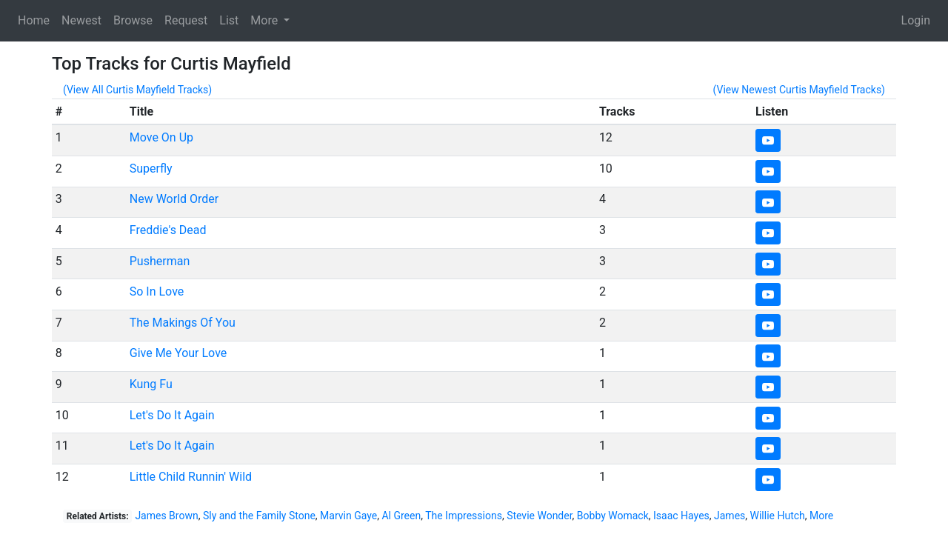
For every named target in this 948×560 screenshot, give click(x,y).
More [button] (266, 20)
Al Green (401, 516)
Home (34, 20)
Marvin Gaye (348, 516)
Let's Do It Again (172, 415)
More (821, 516)
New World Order (174, 199)
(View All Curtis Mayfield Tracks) (137, 90)
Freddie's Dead (168, 230)
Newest (81, 20)
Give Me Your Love (178, 353)
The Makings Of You (183, 323)
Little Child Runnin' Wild (191, 477)
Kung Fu (151, 384)
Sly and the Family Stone (259, 516)
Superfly (151, 169)
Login (916, 20)
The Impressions (464, 516)
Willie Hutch (778, 516)
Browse (133, 20)
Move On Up (161, 137)
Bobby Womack (613, 516)
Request (186, 20)
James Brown (166, 516)
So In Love (157, 291)
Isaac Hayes (681, 516)
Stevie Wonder (539, 516)
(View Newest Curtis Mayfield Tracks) (799, 90)
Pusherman (160, 261)
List (229, 20)
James (730, 516)
